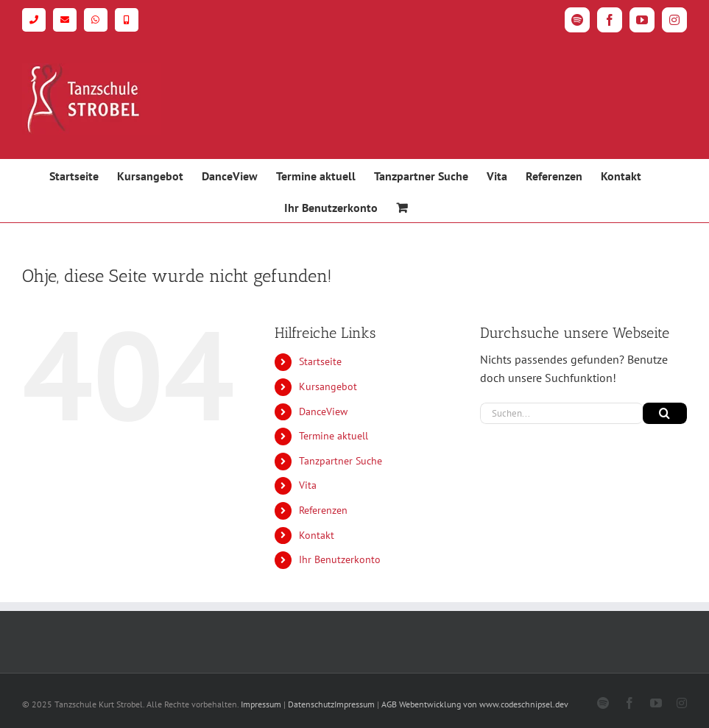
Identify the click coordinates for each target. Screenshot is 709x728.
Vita (308, 485)
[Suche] (665, 413)
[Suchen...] (561, 413)
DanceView (323, 411)
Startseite (320, 361)
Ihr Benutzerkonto (340, 559)
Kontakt (317, 535)
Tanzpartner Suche (341, 461)
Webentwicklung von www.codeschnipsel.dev (484, 704)
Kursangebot (328, 386)
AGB (389, 704)
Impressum (261, 704)
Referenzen (323, 510)
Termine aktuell (334, 436)
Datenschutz (311, 704)
